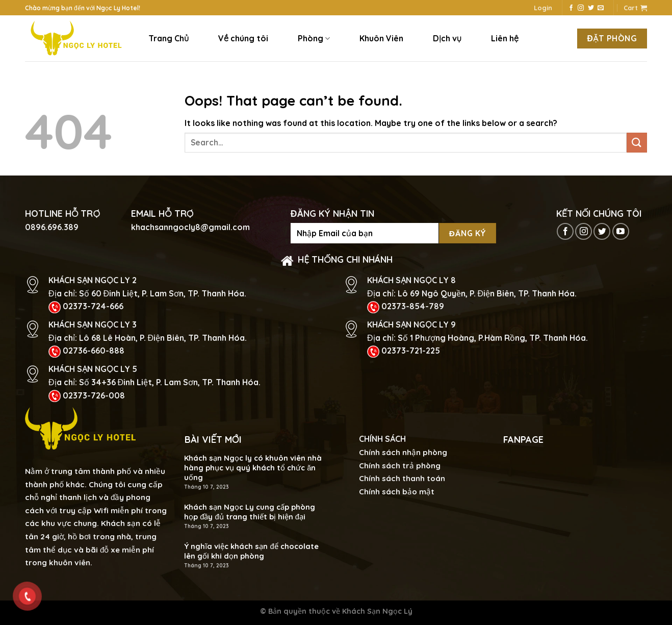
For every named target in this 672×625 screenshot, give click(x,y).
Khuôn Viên (381, 38)
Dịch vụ (447, 38)
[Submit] (637, 143)
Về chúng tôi (243, 38)
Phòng (314, 38)
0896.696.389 (52, 227)
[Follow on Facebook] (571, 8)
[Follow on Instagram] (581, 8)
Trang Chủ (169, 38)
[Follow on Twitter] (591, 8)
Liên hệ (505, 38)
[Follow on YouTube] (621, 231)
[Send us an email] (601, 8)
